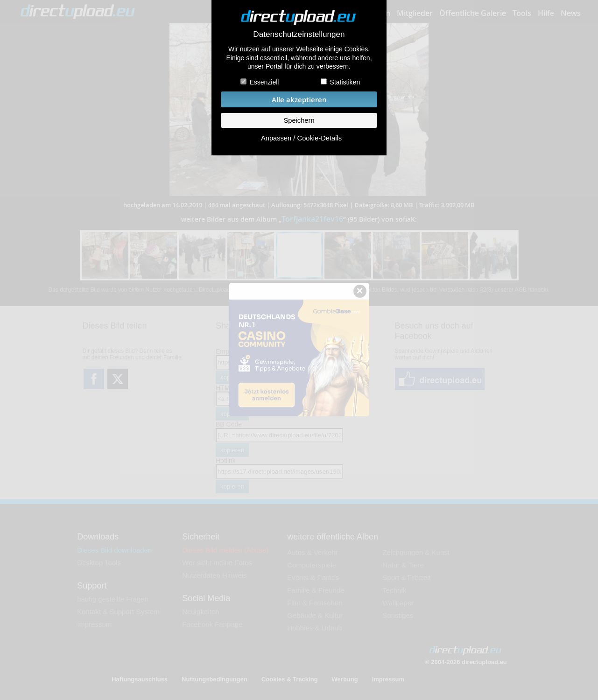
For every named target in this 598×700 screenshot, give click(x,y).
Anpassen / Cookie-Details (301, 138)
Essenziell (264, 82)
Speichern (299, 120)
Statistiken (345, 82)
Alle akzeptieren (299, 100)
